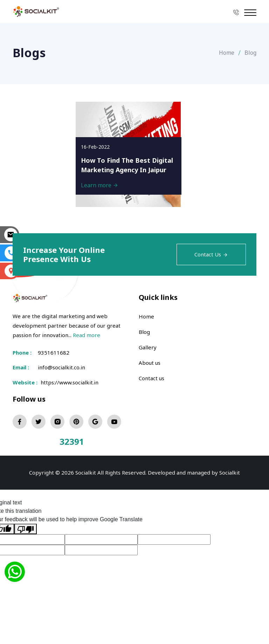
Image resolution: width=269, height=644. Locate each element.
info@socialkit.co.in (61, 367)
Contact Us (211, 254)
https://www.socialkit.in (68, 382)
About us (150, 363)
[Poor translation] (26, 529)
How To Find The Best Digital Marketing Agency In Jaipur (127, 165)
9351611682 (54, 353)
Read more (87, 335)
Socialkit (230, 472)
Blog (144, 332)
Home (227, 53)
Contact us (151, 378)
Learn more (100, 185)
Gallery (148, 347)
